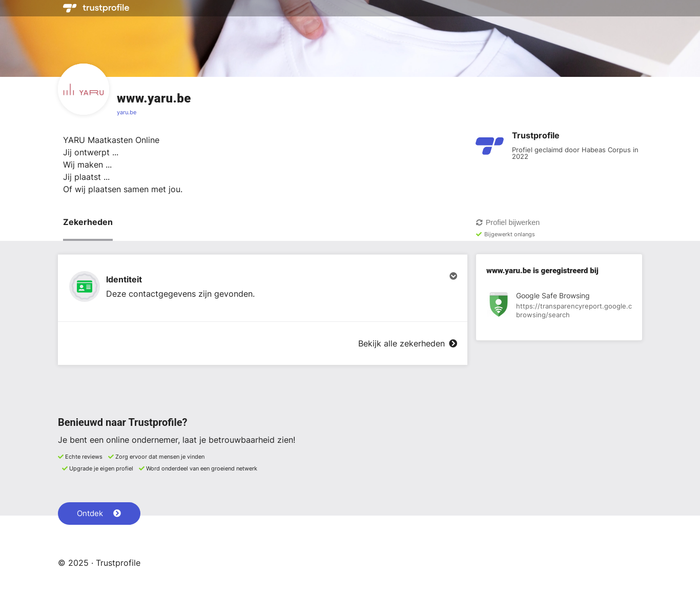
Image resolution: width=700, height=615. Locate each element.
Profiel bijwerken (508, 222)
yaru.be (127, 112)
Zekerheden (88, 222)
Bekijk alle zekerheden (408, 343)
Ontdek (99, 513)
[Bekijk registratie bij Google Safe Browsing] (559, 306)
